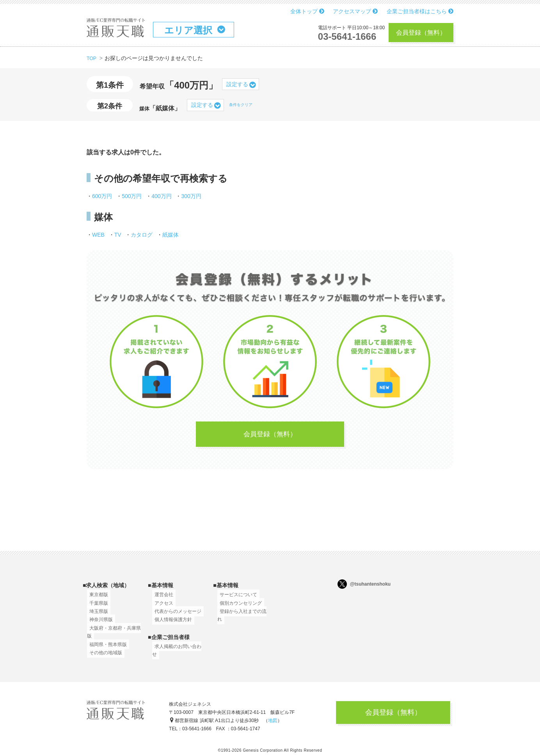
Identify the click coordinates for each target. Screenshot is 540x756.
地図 (273, 723)
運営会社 (162, 598)
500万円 (132, 196)
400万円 (161, 196)
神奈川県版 (99, 623)
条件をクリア (241, 105)
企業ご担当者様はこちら (420, 11)
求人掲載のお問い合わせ (178, 650)
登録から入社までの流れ (243, 615)
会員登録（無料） (421, 33)
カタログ (142, 235)
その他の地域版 (103, 657)
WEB (98, 235)
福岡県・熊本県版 (106, 648)
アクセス (162, 607)
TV (118, 235)
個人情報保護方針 (171, 623)
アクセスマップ (355, 11)
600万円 (102, 196)
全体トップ (307, 11)
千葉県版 (96, 607)
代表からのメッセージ (176, 615)
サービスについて (236, 598)
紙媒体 (171, 235)
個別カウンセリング (238, 607)
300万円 (191, 196)
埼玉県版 (96, 615)
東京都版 (96, 598)
